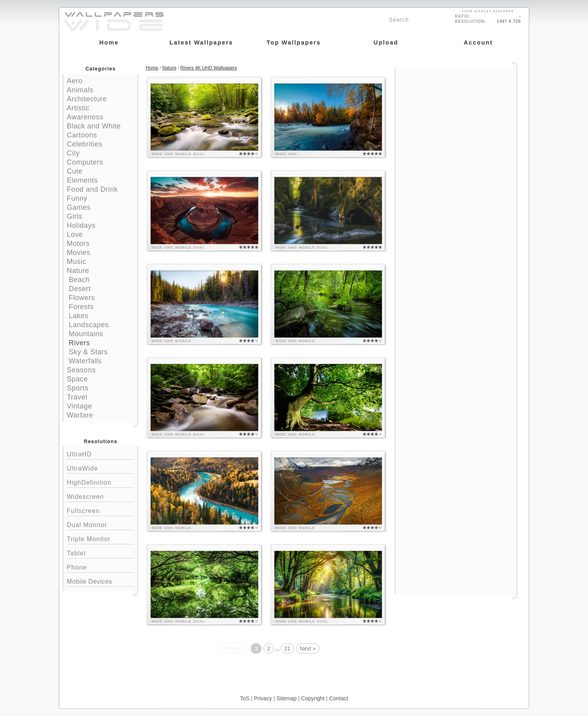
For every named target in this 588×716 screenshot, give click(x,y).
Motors (78, 244)
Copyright (313, 698)
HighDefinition (100, 482)
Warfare (80, 415)
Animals (80, 90)
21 (288, 648)
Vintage (79, 406)
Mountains (86, 334)
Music (77, 262)
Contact (339, 698)
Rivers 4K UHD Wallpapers (209, 68)
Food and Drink (92, 189)
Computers (85, 162)
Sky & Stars (88, 352)
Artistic (78, 108)
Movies (79, 253)
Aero (75, 81)
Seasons (81, 370)
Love (75, 234)
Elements (82, 180)
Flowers (82, 298)
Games (79, 207)
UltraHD (100, 453)
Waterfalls (85, 361)
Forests (81, 307)
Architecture (87, 99)
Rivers (79, 343)
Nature (78, 271)
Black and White (94, 126)
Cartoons (82, 135)
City (73, 153)
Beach (79, 280)
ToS (245, 698)
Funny (77, 198)
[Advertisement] (456, 117)
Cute (75, 171)
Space (77, 379)
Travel (77, 397)
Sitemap (287, 698)
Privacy (263, 698)
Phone (100, 567)
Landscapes (89, 325)
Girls (75, 216)
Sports (78, 388)
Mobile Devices (89, 581)
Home (152, 68)
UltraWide (100, 468)
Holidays (81, 225)
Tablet (100, 552)
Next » (308, 648)
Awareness (85, 117)
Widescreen (100, 496)
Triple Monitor (100, 538)
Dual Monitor (100, 524)
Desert (80, 289)
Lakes (79, 316)
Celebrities (85, 144)
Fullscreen (100, 510)
